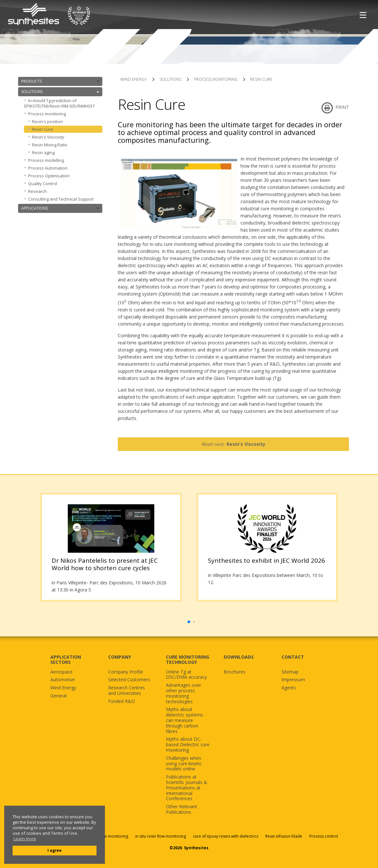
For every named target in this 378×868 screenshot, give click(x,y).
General (58, 696)
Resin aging (43, 152)
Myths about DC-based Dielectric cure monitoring (188, 745)
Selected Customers (129, 680)
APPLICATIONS (60, 208)
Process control (324, 836)
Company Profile (126, 672)
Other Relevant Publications (182, 810)
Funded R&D (122, 701)
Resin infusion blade (284, 836)
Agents (289, 688)
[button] (189, 622)
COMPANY (120, 657)
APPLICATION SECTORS (66, 660)
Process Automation (48, 168)
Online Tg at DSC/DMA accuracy (186, 675)
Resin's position (47, 121)
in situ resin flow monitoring (161, 836)
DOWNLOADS (239, 657)
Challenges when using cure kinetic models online (184, 764)
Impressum (293, 680)
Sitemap (290, 672)
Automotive (63, 680)
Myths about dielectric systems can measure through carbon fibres (184, 720)
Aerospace (61, 672)
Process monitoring (64, 114)
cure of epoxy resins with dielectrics (226, 836)
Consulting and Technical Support (61, 199)
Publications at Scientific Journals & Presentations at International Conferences (187, 788)
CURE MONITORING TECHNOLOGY (188, 660)
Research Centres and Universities (127, 691)
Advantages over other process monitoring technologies (184, 693)
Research (37, 191)
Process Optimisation (49, 176)
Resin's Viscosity (48, 137)
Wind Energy (63, 688)
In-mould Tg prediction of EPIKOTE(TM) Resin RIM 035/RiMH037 (59, 103)
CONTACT (293, 657)
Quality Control (43, 183)
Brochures (235, 672)
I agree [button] (55, 850)
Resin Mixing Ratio (50, 145)
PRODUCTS (60, 81)
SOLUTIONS (60, 92)
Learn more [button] (25, 839)
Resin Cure (43, 129)
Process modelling (46, 160)
